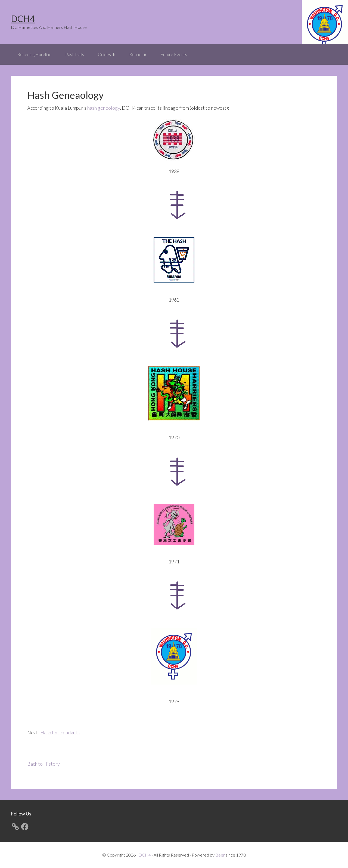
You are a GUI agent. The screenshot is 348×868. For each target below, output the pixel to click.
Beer (220, 855)
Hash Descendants (60, 732)
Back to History (43, 764)
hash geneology (104, 108)
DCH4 (23, 19)
